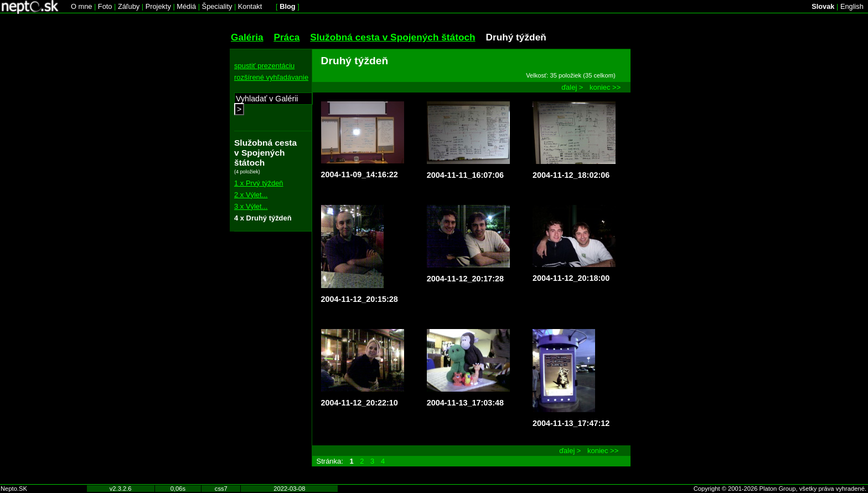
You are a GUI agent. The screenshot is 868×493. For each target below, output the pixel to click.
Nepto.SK (14, 489)
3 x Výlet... (251, 206)
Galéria (247, 37)
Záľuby (129, 6)
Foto (105, 6)
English (852, 6)
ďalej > (572, 87)
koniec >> (605, 87)
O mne (81, 6)
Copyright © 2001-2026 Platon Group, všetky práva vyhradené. (780, 489)
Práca (286, 37)
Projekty (158, 6)
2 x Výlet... (251, 195)
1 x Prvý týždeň (259, 183)
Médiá (186, 6)
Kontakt (250, 6)
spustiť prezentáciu (264, 66)
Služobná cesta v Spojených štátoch (392, 37)
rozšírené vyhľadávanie (271, 77)
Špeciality (217, 6)
